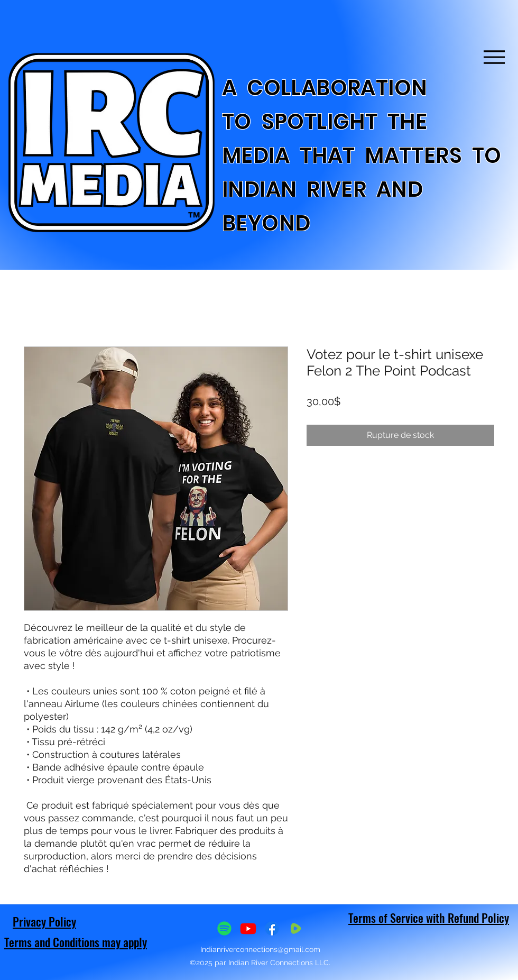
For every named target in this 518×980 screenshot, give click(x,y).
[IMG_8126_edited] (296, 928)
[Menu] (494, 57)
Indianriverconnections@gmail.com (260, 949)
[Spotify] (224, 928)
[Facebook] (272, 928)
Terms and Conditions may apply (76, 942)
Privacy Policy (44, 921)
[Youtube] (248, 928)
